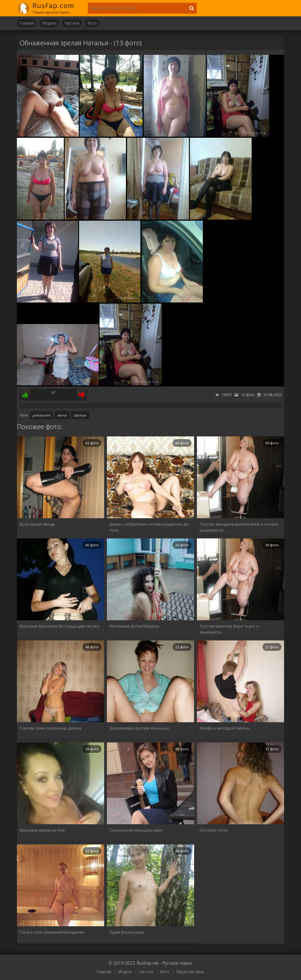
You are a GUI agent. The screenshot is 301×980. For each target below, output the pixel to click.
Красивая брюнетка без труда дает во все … (59, 629)
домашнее (41, 415)
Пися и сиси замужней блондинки (52, 932)
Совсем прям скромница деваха (50, 728)
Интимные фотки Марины (134, 626)
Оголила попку (214, 830)
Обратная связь (190, 972)
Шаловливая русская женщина (139, 728)
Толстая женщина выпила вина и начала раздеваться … (239, 527)
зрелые (80, 415)
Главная (27, 23)
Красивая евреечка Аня (42, 830)
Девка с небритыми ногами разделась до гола (149, 527)
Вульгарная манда (37, 524)
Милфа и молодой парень (225, 728)
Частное (72, 23)
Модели (49, 23)
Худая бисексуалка (127, 932)
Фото (92, 23)
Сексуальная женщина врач (136, 830)
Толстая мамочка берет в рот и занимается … (229, 629)
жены (62, 415)
